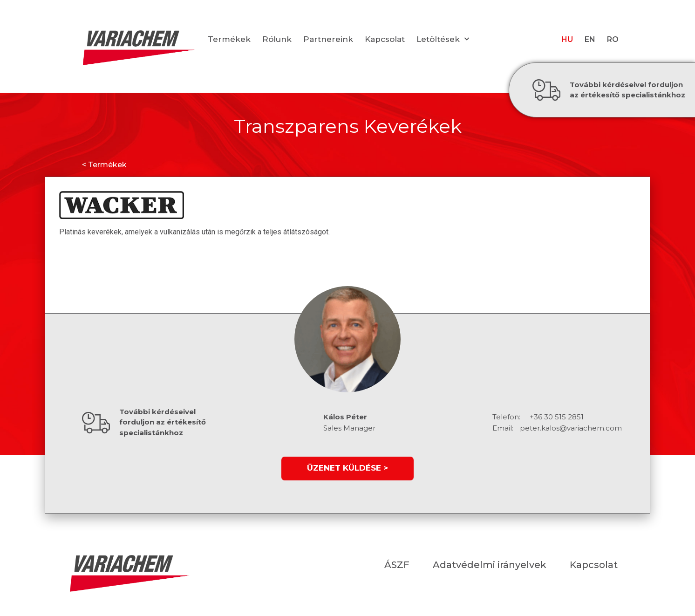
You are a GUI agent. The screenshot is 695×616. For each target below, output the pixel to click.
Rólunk (277, 39)
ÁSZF (397, 565)
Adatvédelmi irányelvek (490, 565)
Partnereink (328, 39)
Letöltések (443, 39)
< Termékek (104, 165)
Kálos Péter (345, 417)
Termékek (229, 39)
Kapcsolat (385, 39)
